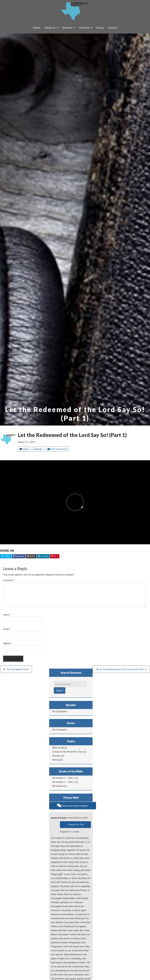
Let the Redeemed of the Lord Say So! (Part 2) (121, 669)
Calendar (84, 28)
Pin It (55, 556)
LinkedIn (43, 556)
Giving (100, 28)
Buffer (31, 556)
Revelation (58, 786)
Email (7, 629)
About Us (50, 28)
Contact (113, 28)
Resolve (56, 756)
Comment (9, 580)
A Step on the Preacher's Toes (68, 752)
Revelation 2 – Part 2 (64, 778)
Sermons (67, 28)
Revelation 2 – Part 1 (64, 782)
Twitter (6, 556)
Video (24, 449)
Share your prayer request (73, 805)
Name (7, 615)
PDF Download (57, 449)
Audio (38, 449)
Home (36, 28)
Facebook (19, 556)
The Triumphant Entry (16, 669)
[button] (58, 28)
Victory (56, 760)
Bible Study (58, 748)
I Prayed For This (75, 825)
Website (7, 643)
